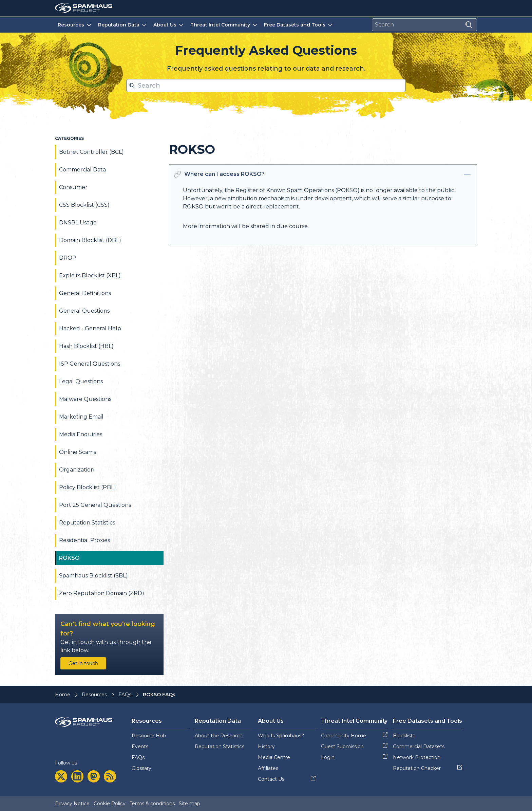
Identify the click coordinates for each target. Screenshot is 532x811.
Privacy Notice (72, 804)
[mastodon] (94, 776)
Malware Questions (85, 399)
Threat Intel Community (224, 25)
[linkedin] (77, 776)
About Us (169, 25)
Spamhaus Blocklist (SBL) (93, 576)
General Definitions (85, 293)
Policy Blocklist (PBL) (88, 487)
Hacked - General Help (90, 328)
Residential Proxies (84, 540)
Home (63, 695)
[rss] (110, 776)
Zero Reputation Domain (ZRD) (102, 593)
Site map (189, 804)
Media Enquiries (81, 434)
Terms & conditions (152, 804)
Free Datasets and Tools (299, 25)
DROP (68, 258)
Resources (75, 25)
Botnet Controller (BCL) (91, 152)
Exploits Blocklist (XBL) (90, 275)
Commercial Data (82, 170)
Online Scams (78, 452)
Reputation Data (123, 25)
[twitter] (61, 776)
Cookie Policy (110, 804)
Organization (77, 470)
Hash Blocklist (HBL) (86, 346)
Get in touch (83, 663)
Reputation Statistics (87, 523)
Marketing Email (81, 417)
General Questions (84, 311)
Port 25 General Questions (95, 505)
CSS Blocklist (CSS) (84, 205)
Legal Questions (81, 381)
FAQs (125, 695)
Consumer (73, 187)
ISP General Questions (90, 364)
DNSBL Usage (78, 223)
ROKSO (69, 558)
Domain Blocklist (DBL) (90, 240)
